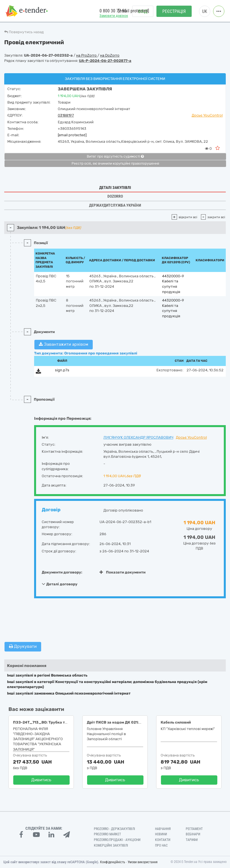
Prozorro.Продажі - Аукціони (117, 840)
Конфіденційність (113, 862)
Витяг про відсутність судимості (115, 157)
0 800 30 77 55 (113, 11)
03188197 (66, 115)
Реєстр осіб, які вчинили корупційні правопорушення (115, 164)
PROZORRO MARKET (107, 834)
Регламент (194, 829)
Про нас (161, 845)
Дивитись (41, 780)
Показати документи (122, 572)
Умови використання (143, 862)
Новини (161, 834)
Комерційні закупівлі (111, 845)
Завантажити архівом (64, 344)
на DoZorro (110, 55)
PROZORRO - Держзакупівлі (114, 829)
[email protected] (72, 135)
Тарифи (192, 840)
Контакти (163, 840)
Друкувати (23, 646)
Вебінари (193, 834)
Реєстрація (174, 11)
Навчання (163, 829)
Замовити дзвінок (114, 16)
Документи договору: (62, 572)
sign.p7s (62, 370)
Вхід (143, 11)
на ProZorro (87, 55)
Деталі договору (60, 584)
